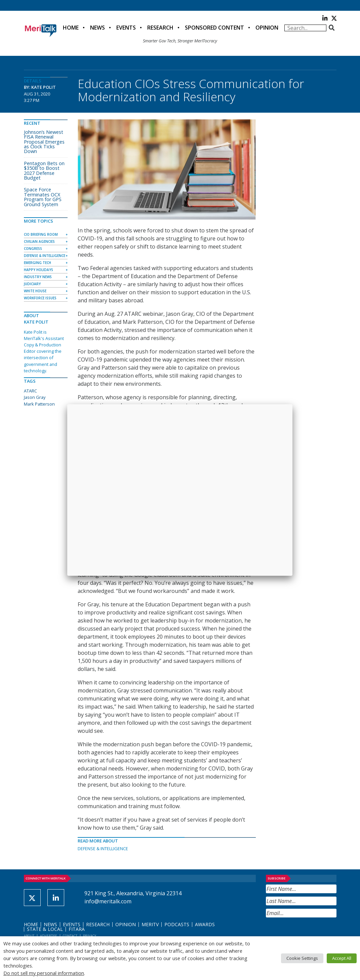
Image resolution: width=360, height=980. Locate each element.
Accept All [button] (342, 958)
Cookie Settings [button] (302, 958)
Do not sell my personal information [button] (44, 973)
